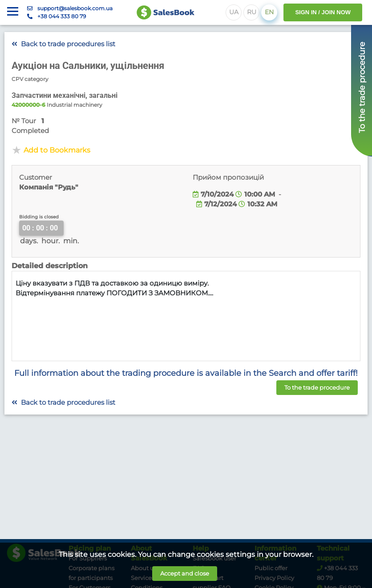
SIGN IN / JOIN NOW (323, 12)
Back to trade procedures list (63, 44)
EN (269, 12)
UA (234, 12)
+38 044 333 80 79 (62, 16)
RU (252, 12)
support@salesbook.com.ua (75, 8)
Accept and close (185, 573)
